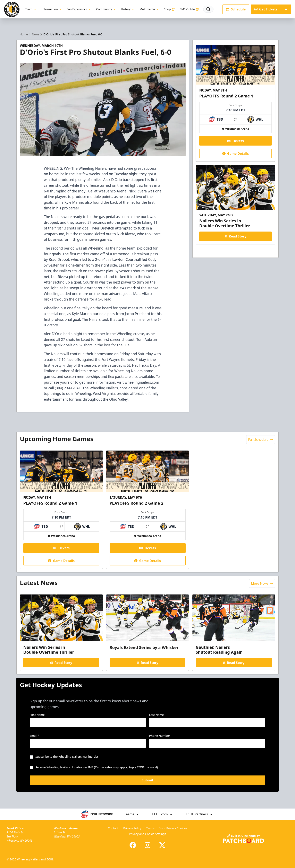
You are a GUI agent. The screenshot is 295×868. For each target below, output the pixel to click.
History (128, 9)
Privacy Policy (132, 828)
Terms (150, 828)
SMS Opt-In (189, 9)
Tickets (235, 141)
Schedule (236, 9)
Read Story (235, 236)
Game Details (235, 154)
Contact (113, 828)
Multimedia (149, 9)
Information (52, 9)
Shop (169, 9)
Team (31, 9)
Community (106, 9)
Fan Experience (79, 9)
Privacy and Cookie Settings (148, 834)
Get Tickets (266, 9)
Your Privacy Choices (173, 828)
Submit (148, 781)
